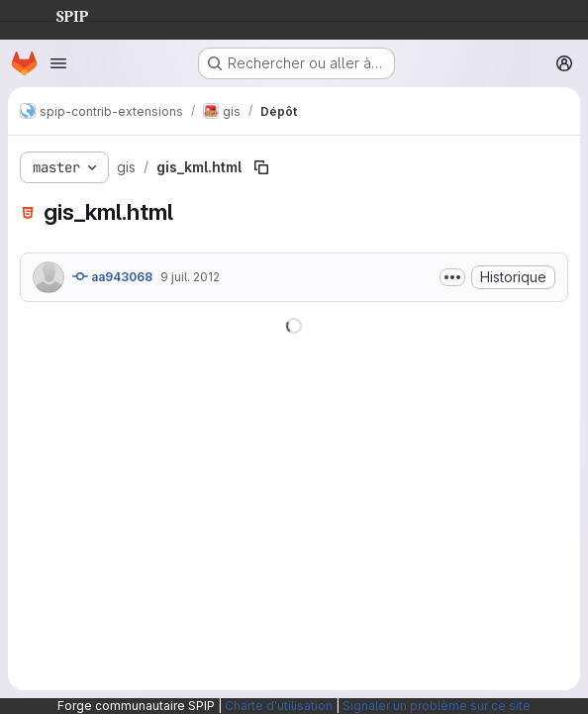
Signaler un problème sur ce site (437, 706)
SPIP (56, 14)
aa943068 (112, 276)
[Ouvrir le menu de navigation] (58, 63)
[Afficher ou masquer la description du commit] (452, 277)
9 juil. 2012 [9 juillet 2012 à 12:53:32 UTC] (190, 277)
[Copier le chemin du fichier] (261, 167)
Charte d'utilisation (279, 706)
